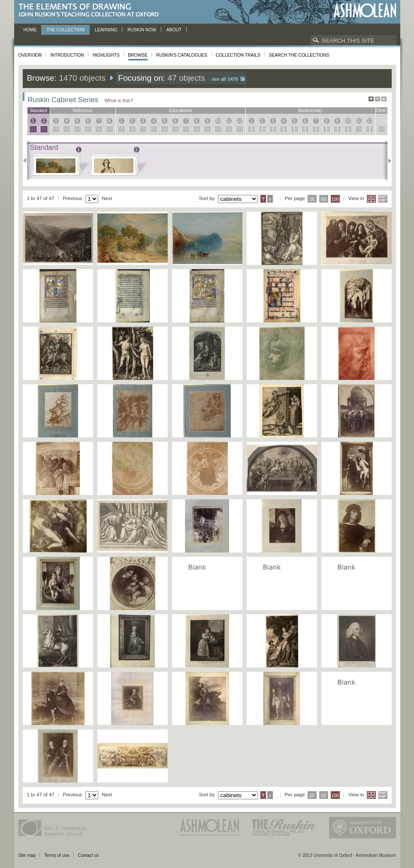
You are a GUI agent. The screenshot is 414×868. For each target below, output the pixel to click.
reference (82, 111)
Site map (27, 855)
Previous (27, 161)
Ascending (263, 199)
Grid (371, 199)
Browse (138, 55)
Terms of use (57, 855)
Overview (30, 55)
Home (30, 30)
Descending (270, 199)
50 (323, 199)
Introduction (67, 55)
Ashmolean (365, 11)
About (174, 30)
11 (228, 121)
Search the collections (299, 55)
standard (38, 111)
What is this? (119, 100)
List (383, 199)
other (381, 111)
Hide (384, 99)
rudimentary (310, 111)
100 (335, 199)
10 (218, 121)
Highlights (106, 55)
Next (387, 161)
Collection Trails (238, 55)
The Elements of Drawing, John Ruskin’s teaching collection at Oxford (91, 11)
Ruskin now (142, 30)
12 (239, 121)
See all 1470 (225, 79)
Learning (106, 30)
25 (312, 199)
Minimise (378, 99)
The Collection (65, 30)
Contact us (88, 855)
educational (180, 111)
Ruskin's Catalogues (182, 55)
